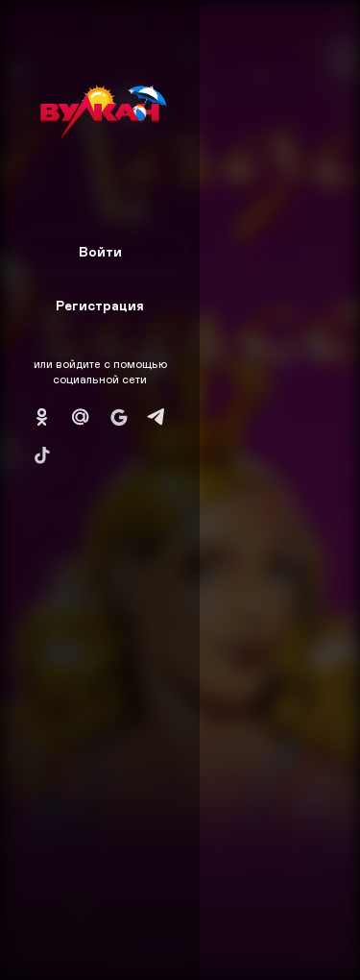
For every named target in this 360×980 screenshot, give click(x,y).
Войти (100, 251)
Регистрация (100, 305)
